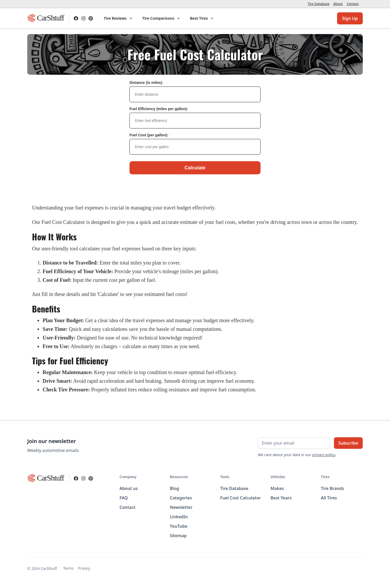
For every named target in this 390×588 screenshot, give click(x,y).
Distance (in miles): (146, 83)
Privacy (84, 568)
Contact (353, 4)
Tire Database (319, 4)
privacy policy (324, 455)
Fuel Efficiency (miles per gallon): (159, 109)
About (338, 4)
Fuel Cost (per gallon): (149, 135)
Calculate (195, 168)
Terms (68, 568)
